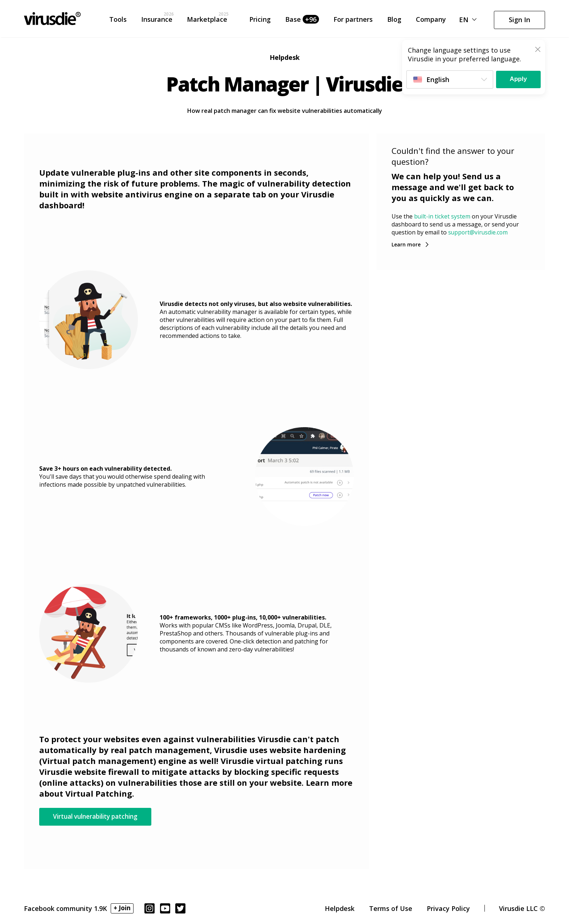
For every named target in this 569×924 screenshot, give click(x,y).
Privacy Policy (448, 909)
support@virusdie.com (479, 232)
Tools (118, 21)
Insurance (157, 21)
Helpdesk (340, 909)
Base (302, 21)
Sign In (519, 21)
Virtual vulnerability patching (100, 817)
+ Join (123, 909)
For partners (353, 21)
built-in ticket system (442, 216)
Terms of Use (391, 909)
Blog (394, 21)
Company (431, 21)
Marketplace (207, 21)
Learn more (406, 244)
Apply (517, 79)
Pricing (260, 21)
